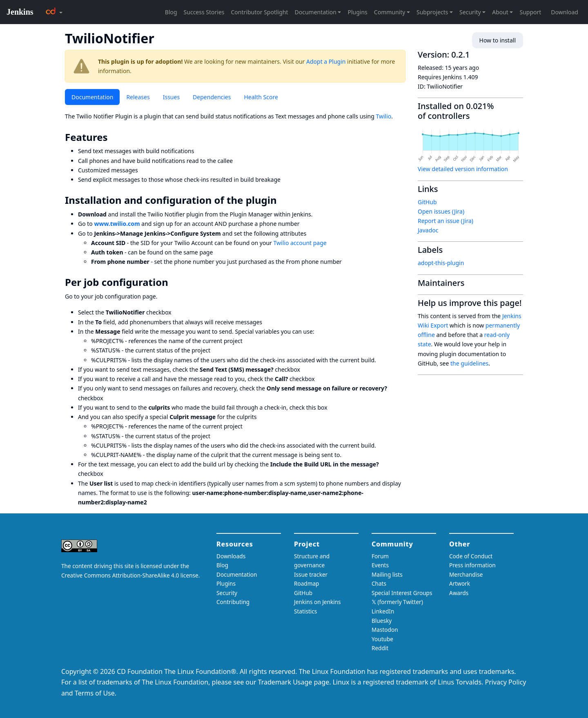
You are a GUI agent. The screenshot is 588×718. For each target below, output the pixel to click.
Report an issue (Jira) (445, 221)
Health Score (261, 97)
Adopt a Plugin (326, 61)
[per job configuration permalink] (174, 282)
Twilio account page (300, 243)
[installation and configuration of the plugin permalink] (283, 200)
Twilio (384, 116)
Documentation (92, 97)
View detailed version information (463, 169)
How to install (498, 40)
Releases (138, 97)
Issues (171, 97)
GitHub (427, 202)
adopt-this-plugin (441, 263)
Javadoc (428, 230)
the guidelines (469, 363)
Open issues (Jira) (441, 211)
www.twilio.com (117, 224)
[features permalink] (114, 137)
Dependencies (212, 97)
